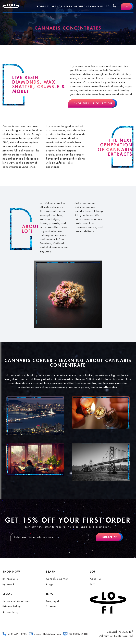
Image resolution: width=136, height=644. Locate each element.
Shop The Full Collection (93, 103)
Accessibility (11, 612)
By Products (10, 579)
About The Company (89, 6)
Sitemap (51, 607)
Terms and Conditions (17, 601)
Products (43, 6)
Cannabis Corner (57, 579)
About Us (96, 579)
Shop (128, 6)
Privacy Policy (12, 607)
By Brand (8, 585)
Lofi (42, 203)
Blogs (50, 585)
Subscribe (110, 537)
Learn (68, 6)
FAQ (93, 585)
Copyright (53, 601)
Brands (57, 6)
